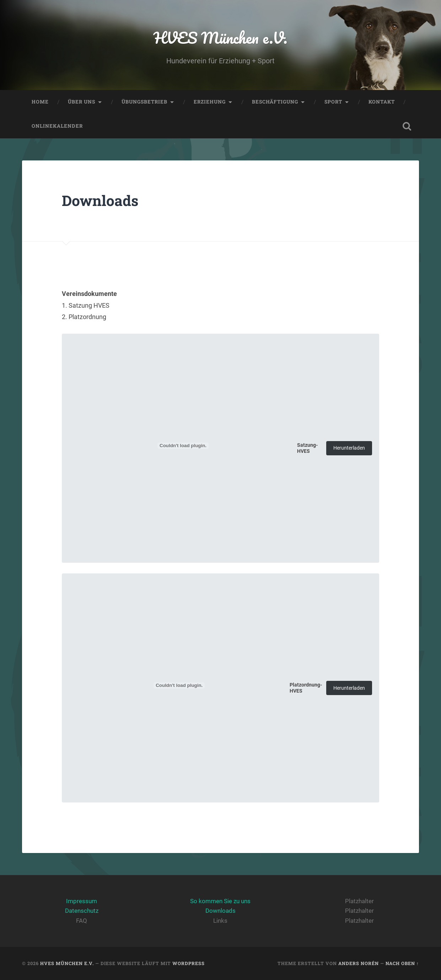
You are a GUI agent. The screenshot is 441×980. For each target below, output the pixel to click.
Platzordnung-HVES (306, 688)
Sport (333, 102)
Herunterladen (349, 448)
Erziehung (210, 102)
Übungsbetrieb (144, 102)
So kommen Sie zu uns (220, 901)
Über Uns (82, 102)
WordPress (189, 963)
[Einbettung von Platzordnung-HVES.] (179, 685)
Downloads (220, 911)
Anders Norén (359, 963)
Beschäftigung (275, 102)
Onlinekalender (57, 126)
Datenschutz (82, 911)
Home (40, 102)
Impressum (82, 901)
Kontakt (382, 102)
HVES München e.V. (220, 38)
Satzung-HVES (307, 448)
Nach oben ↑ (402, 963)
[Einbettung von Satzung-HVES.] (183, 446)
